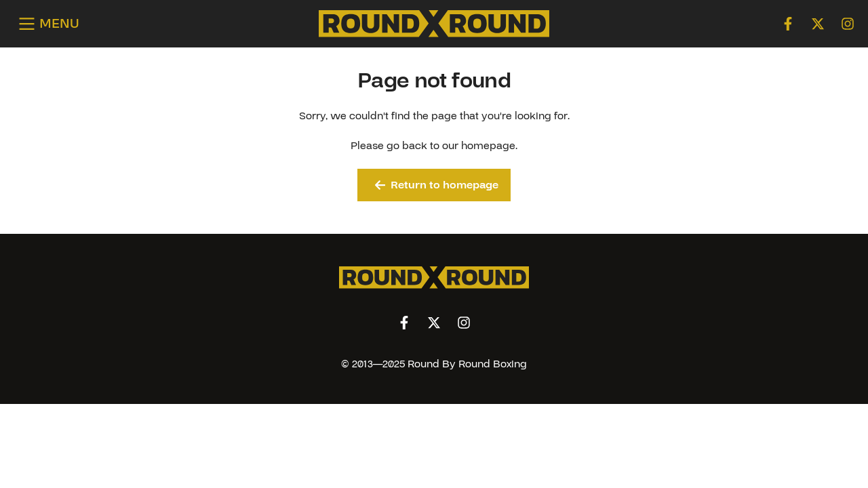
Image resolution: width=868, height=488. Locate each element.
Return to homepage (437, 185)
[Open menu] (46, 24)
